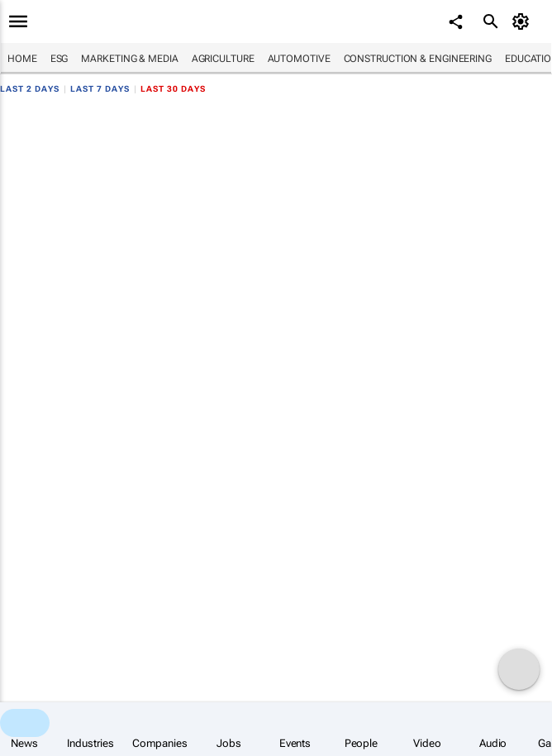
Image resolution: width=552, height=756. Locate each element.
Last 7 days (100, 89)
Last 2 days (30, 89)
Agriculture (223, 59)
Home (22, 59)
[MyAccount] (523, 21)
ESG (59, 59)
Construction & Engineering (418, 59)
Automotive (299, 59)
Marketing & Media (129, 59)
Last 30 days (173, 89)
